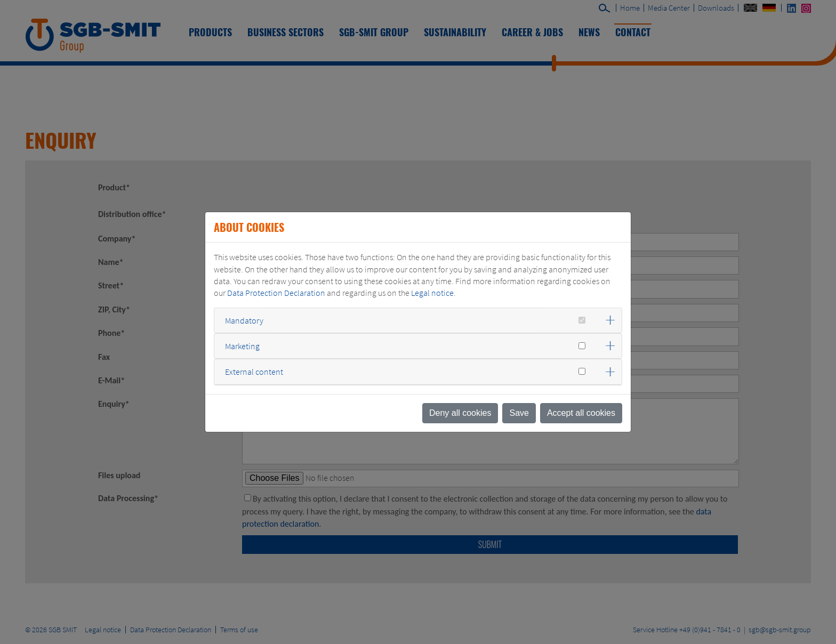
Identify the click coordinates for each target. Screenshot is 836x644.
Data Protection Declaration (276, 293)
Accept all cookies (581, 413)
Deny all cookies (460, 413)
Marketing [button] (242, 346)
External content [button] (254, 372)
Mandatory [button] (244, 320)
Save (519, 413)
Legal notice (432, 293)
